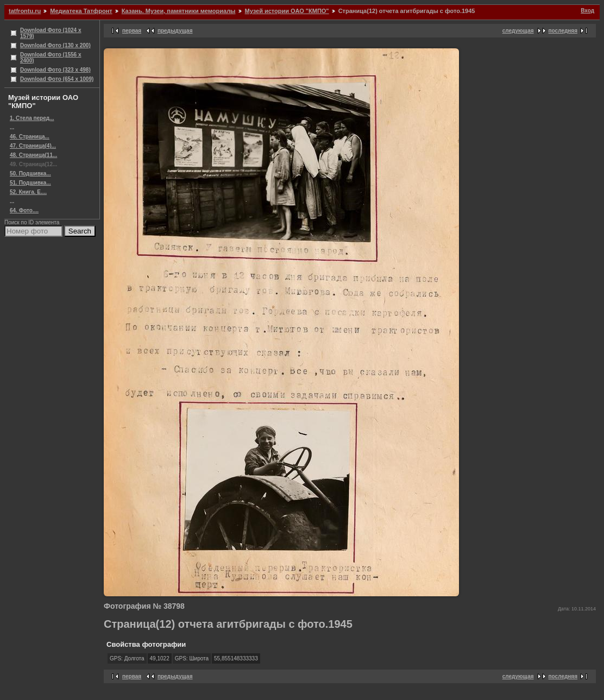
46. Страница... (30, 137)
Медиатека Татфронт (81, 11)
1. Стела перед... (32, 118)
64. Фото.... (24, 210)
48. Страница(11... (33, 155)
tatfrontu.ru (25, 11)
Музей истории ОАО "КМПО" (287, 11)
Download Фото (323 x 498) (55, 70)
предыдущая (175, 31)
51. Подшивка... (30, 183)
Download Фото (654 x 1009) (57, 79)
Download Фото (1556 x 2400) (51, 58)
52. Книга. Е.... (28, 192)
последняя (563, 31)
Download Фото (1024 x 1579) (51, 33)
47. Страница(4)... (33, 146)
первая (132, 31)
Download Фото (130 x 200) (55, 45)
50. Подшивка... (30, 174)
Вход (587, 11)
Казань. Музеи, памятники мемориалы (179, 11)
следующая (518, 31)
